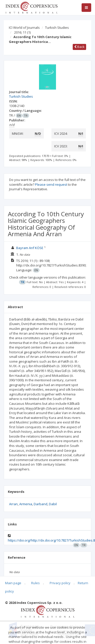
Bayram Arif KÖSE (30, 248)
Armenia (26, 504)
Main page (13, 583)
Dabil (53, 504)
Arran (13, 504)
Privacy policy (60, 583)
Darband (41, 504)
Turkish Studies (57, 28)
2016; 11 (22, 32)
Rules (35, 583)
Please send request (51, 184)
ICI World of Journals (24, 28)
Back (79, 47)
